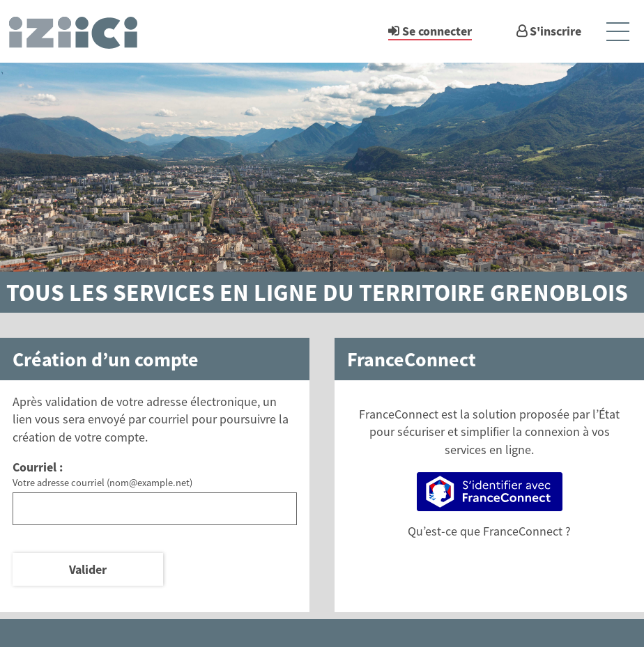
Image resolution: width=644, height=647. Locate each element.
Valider (88, 569)
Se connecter (437, 31)
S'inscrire (555, 31)
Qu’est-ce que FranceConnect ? (489, 531)
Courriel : (38, 467)
